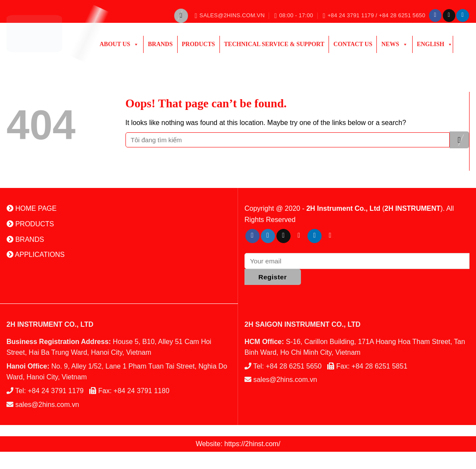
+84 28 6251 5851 (379, 366)
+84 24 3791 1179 (56, 391)
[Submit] (459, 140)
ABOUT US (119, 44)
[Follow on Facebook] (435, 16)
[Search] (181, 16)
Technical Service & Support (274, 44)
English (435, 44)
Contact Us (353, 44)
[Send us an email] (449, 16)
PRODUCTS (199, 44)
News (394, 44)
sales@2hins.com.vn (47, 405)
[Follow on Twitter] (268, 236)
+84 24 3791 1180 (141, 391)
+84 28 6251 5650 (294, 366)
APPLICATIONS (36, 255)
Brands (160, 44)
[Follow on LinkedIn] (462, 16)
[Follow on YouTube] (330, 236)
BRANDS (25, 239)
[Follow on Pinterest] (299, 236)
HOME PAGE (31, 208)
